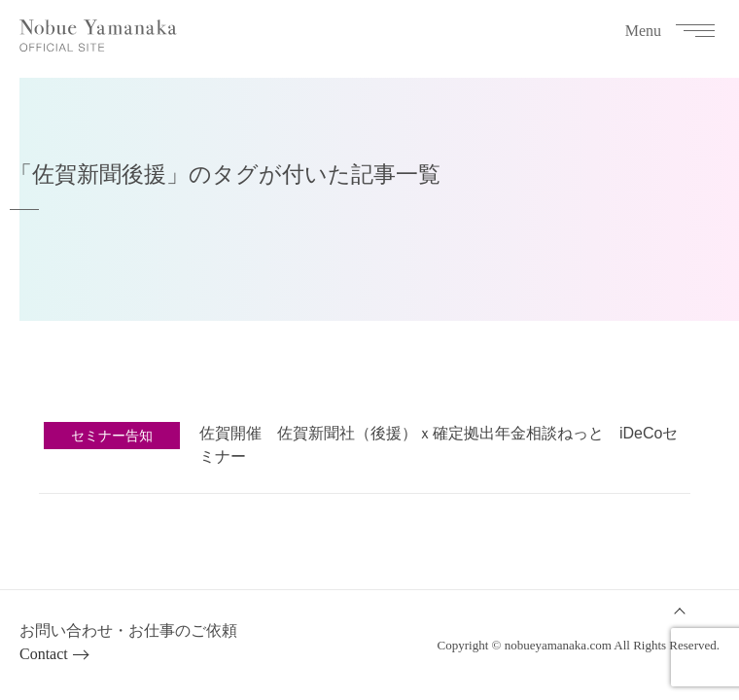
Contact (44, 654)
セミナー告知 (112, 436)
